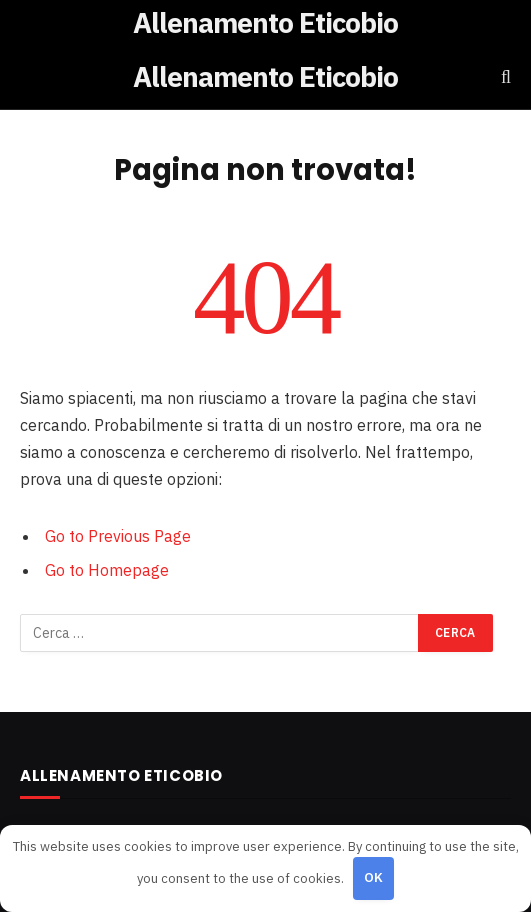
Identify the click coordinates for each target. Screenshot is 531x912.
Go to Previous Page (118, 536)
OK (374, 877)
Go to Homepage (107, 570)
